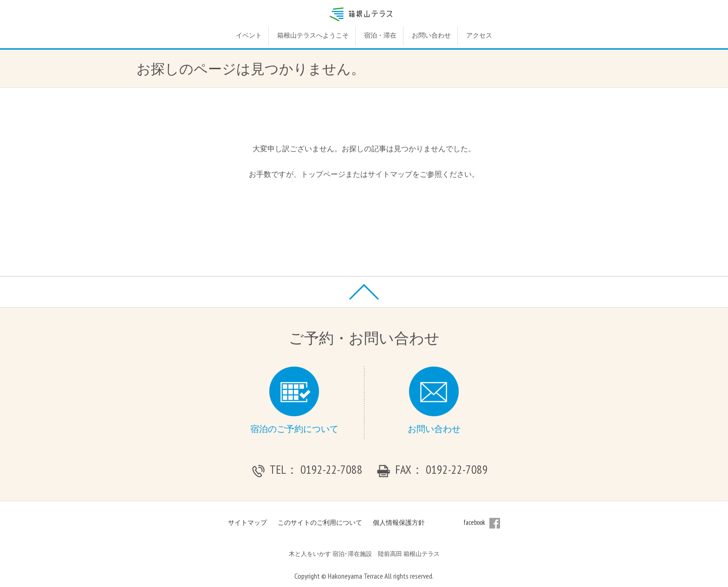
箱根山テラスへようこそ (313, 35)
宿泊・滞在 (380, 35)
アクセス (479, 35)
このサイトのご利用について (320, 522)
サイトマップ (247, 522)
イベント (249, 35)
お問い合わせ (431, 35)
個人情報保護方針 (399, 522)
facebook (482, 522)
